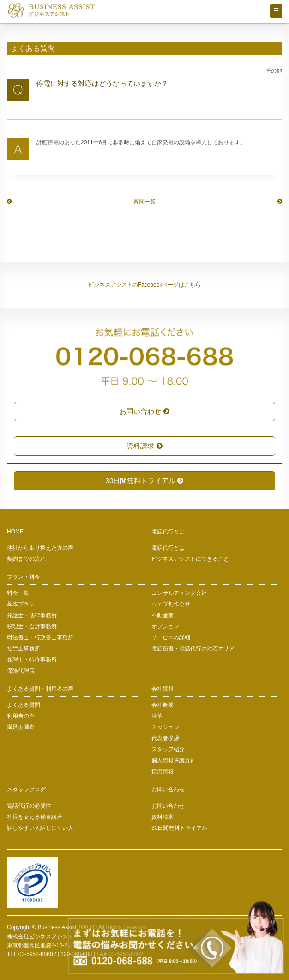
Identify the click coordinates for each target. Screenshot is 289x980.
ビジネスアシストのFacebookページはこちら (145, 285)
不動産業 (163, 615)
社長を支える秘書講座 (35, 817)
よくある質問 (24, 705)
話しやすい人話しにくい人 (40, 828)
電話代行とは (168, 548)
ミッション (165, 727)
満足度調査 (21, 727)
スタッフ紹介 (168, 749)
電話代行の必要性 (29, 806)
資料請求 (144, 446)
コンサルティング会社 (179, 593)
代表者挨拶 (165, 738)
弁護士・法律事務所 (32, 615)
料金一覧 (18, 593)
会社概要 (163, 705)
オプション (165, 626)
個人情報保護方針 (174, 760)
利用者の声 (21, 716)
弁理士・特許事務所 (32, 660)
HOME (15, 532)
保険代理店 (21, 671)
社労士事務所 (24, 649)
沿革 (157, 716)
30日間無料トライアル (145, 481)
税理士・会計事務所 (32, 626)
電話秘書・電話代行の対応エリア (193, 649)
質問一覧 (144, 202)
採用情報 (163, 772)
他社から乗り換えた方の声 (40, 548)
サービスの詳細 (171, 637)
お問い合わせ (144, 411)
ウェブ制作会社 (171, 604)
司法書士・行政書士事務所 (40, 637)
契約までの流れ (26, 559)
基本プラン (21, 604)
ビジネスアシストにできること (190, 559)
